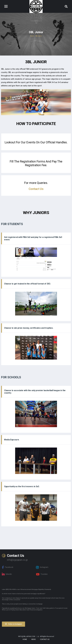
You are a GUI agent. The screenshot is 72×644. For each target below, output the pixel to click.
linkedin (7, 574)
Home (25, 639)
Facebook (8, 567)
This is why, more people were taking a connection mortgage (22, 604)
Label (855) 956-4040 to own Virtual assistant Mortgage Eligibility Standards (27, 589)
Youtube (42, 574)
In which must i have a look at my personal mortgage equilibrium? (24, 594)
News (34, 639)
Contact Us (36, 189)
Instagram (42, 567)
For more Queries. (36, 183)
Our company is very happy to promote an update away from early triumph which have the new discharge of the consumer (33, 599)
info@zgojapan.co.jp (17, 560)
